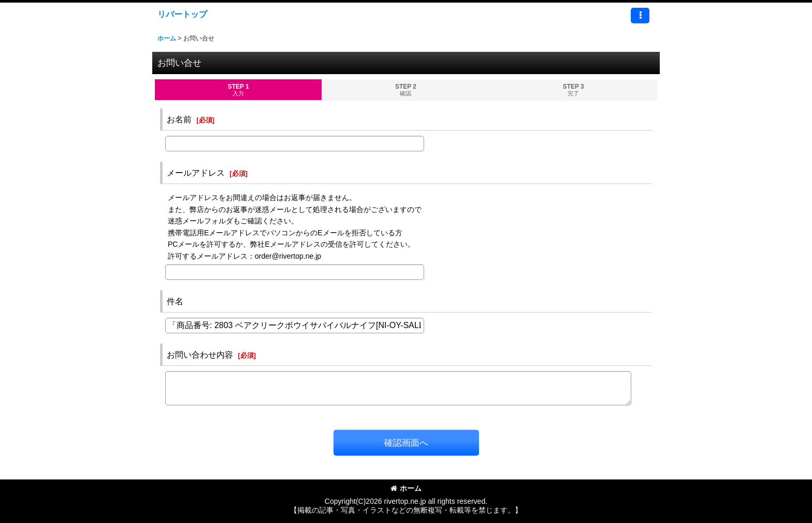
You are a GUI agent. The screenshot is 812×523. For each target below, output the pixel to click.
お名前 (179, 119)
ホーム (406, 488)
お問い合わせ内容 (200, 355)
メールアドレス (196, 173)
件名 (175, 301)
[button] (640, 16)
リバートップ (182, 14)
